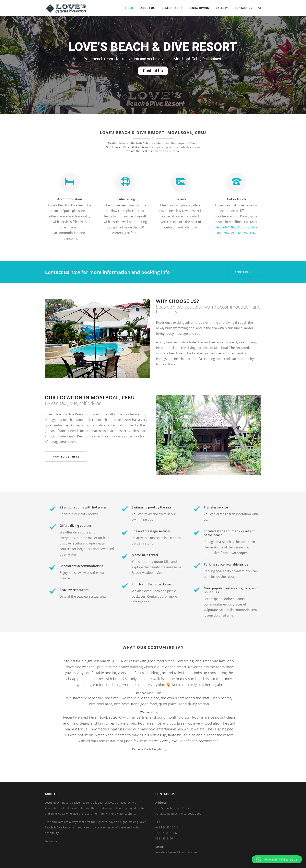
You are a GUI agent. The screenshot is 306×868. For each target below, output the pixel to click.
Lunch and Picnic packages (152, 584)
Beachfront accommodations (81, 566)
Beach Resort (172, 8)
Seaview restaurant (74, 590)
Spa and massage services (151, 531)
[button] (277, 859)
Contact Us (243, 8)
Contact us (155, 596)
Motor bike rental (145, 555)
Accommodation (70, 199)
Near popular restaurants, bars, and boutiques (231, 590)
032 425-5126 (245, 233)
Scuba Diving (199, 8)
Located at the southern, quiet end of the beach (230, 533)
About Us (148, 8)
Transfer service (216, 507)
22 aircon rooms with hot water (83, 507)
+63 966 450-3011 (228, 227)
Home (129, 8)
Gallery (222, 8)
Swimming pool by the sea (151, 507)
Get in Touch (236, 199)
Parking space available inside (226, 564)
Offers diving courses (76, 526)
